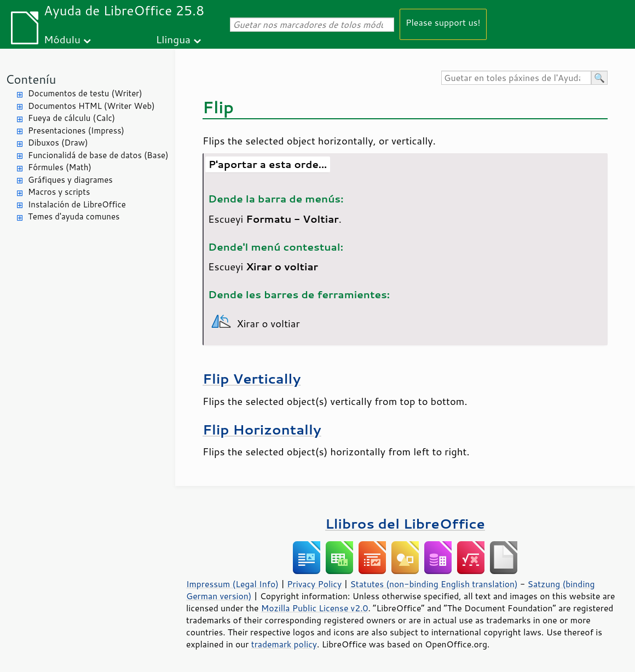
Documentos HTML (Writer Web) (91, 106)
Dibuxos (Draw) (58, 143)
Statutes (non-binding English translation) (434, 584)
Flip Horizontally (262, 429)
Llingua (173, 39)
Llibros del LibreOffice (405, 523)
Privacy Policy (314, 584)
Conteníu (31, 79)
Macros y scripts (59, 192)
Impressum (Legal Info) (232, 584)
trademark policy (284, 644)
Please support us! (443, 22)
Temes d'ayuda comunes (74, 216)
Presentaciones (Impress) (76, 131)
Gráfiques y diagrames (70, 180)
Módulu (62, 39)
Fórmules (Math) (60, 167)
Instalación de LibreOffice (77, 204)
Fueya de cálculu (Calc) (71, 118)
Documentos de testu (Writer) (85, 93)
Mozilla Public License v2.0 (315, 608)
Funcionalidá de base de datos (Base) (98, 155)
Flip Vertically (252, 378)
